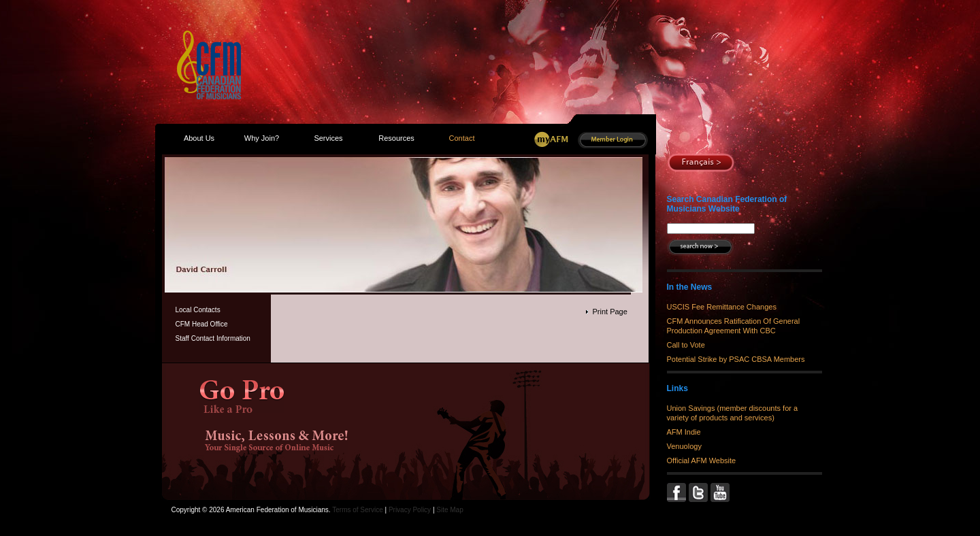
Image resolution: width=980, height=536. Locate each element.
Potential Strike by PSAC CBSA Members (736, 359)
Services (328, 138)
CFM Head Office (202, 324)
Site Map (450, 510)
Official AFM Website (702, 460)
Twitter (700, 492)
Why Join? (262, 138)
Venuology (684, 446)
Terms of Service (357, 510)
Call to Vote (686, 345)
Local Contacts (198, 310)
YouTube (721, 492)
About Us (199, 138)
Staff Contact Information (213, 338)
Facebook (678, 492)
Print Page (609, 312)
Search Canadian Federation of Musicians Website (727, 204)
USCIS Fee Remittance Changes (722, 307)
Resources (396, 138)
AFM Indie (684, 432)
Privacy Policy (410, 510)
